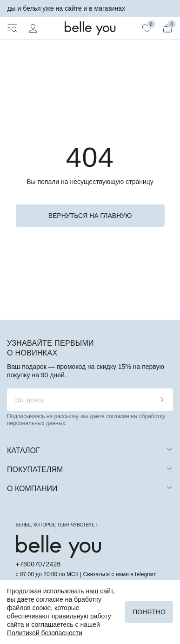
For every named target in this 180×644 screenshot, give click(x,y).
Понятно (149, 612)
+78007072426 (38, 564)
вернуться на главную (90, 216)
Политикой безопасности (45, 633)
